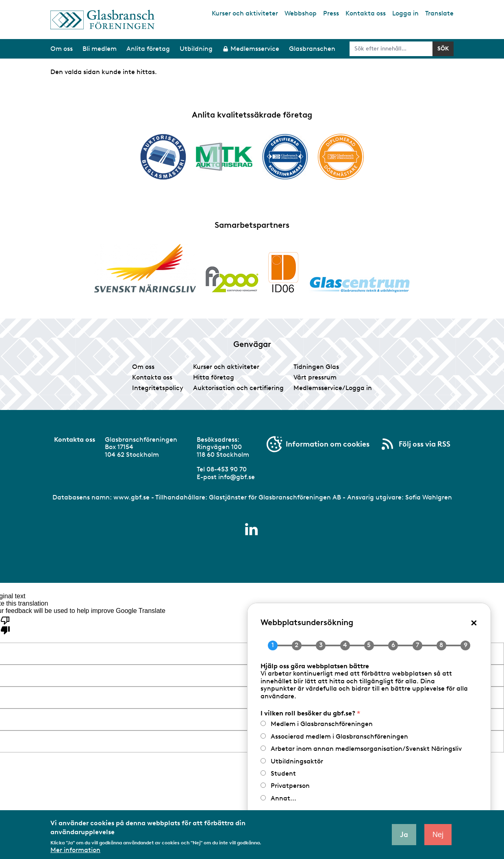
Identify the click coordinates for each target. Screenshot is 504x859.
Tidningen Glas (316, 367)
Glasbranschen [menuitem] (312, 49)
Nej (438, 835)
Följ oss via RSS (425, 444)
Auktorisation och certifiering (238, 388)
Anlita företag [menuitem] (148, 49)
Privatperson (290, 786)
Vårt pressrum (315, 377)
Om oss (143, 367)
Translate (439, 13)
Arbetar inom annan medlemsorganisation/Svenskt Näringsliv (366, 749)
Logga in (405, 13)
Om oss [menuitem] (62, 49)
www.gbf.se (131, 497)
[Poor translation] (5, 625)
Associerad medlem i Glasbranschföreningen (339, 736)
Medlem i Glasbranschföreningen (322, 724)
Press (331, 13)
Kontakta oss (366, 13)
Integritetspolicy (158, 388)
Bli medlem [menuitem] (100, 49)
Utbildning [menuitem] (196, 49)
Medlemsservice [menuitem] (255, 49)
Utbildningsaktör (297, 761)
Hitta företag (214, 377)
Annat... (283, 798)
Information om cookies (328, 444)
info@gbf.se (237, 477)
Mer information (75, 850)
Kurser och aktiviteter (245, 13)
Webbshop (301, 13)
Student (283, 773)
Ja (404, 835)
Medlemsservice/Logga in (333, 388)
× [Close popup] (474, 622)
